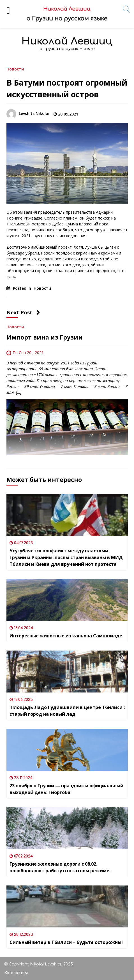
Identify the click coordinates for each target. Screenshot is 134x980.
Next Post (23, 312)
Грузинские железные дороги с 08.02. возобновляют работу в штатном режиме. (60, 867)
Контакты (16, 973)
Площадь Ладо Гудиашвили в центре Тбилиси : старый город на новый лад (67, 711)
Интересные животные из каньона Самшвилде (66, 636)
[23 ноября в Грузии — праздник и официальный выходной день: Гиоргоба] (67, 750)
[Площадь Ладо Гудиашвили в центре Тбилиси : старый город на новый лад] (67, 672)
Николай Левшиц (67, 41)
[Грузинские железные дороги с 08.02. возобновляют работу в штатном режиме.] (67, 828)
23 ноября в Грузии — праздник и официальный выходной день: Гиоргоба (66, 789)
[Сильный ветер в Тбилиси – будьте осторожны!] (67, 906)
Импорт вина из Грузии (45, 337)
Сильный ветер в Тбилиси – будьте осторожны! (66, 942)
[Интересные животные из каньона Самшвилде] (67, 600)
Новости (15, 69)
